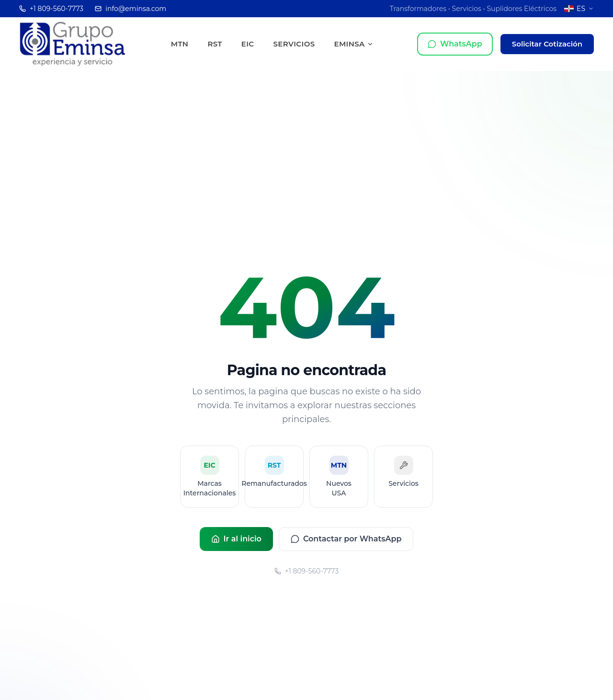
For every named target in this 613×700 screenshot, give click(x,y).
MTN (180, 44)
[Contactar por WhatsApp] (455, 44)
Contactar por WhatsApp (346, 539)
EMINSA (353, 44)
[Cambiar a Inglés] (579, 9)
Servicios (294, 44)
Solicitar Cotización (547, 44)
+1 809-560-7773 (306, 571)
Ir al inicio (236, 539)
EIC (248, 44)
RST (215, 44)
